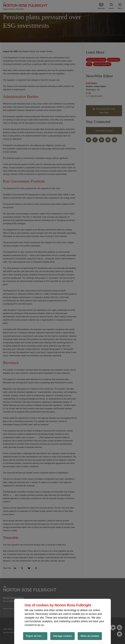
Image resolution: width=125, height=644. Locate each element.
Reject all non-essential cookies (37, 636)
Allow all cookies (90, 636)
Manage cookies (62, 636)
